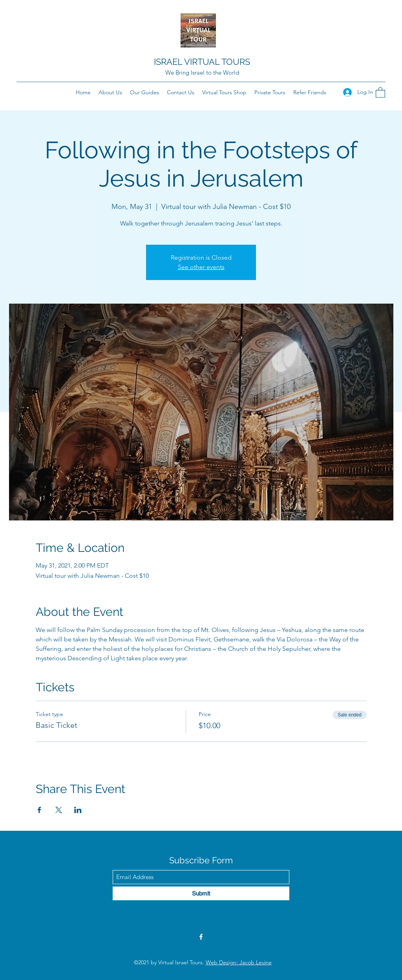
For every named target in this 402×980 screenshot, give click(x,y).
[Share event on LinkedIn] (78, 810)
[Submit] (201, 893)
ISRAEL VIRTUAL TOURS (202, 62)
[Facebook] (201, 937)
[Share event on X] (59, 810)
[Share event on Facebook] (39, 810)
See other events (201, 267)
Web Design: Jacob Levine (239, 962)
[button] (380, 92)
